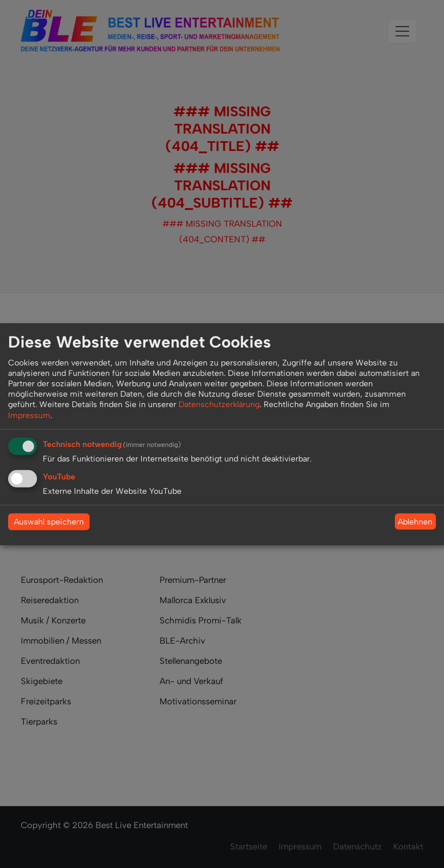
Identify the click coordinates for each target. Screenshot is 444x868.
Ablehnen (415, 521)
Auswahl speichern (49, 522)
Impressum (29, 415)
